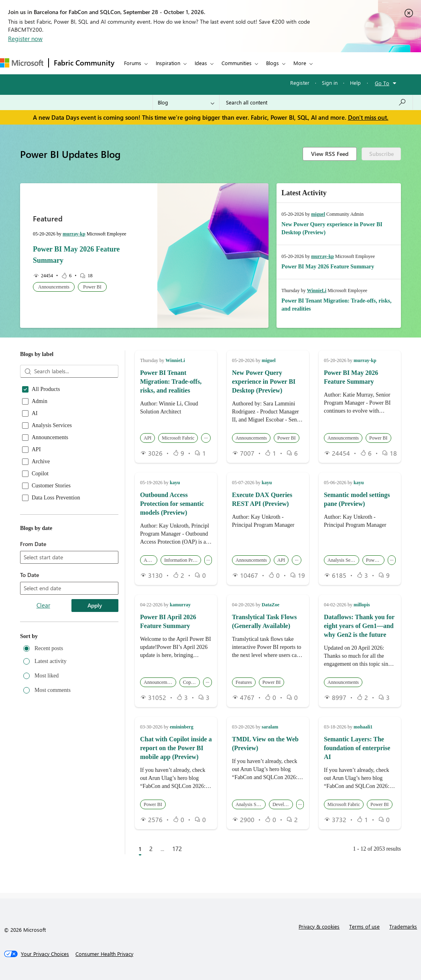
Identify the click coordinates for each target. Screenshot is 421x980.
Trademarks (403, 926)
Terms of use (364, 926)
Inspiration (168, 63)
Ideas (201, 63)
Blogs (273, 63)
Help (355, 83)
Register (300, 83)
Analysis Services (52, 426)
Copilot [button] (190, 682)
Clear (43, 605)
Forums (133, 63)
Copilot (40, 474)
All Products (46, 389)
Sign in (330, 83)
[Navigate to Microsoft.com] (22, 63)
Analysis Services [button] (343, 560)
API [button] (147, 438)
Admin (40, 401)
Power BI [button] (92, 287)
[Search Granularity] (186, 102)
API (36, 450)
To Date (29, 575)
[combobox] (316, 102)
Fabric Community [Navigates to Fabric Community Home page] (84, 63)
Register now (25, 39)
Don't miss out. (368, 117)
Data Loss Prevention (56, 498)
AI (35, 413)
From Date (33, 544)
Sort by (29, 636)
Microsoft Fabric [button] (178, 438)
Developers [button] (283, 804)
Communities (237, 63)
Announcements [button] (54, 287)
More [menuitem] (300, 63)
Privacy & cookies (319, 926)
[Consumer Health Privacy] (104, 954)
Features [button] (244, 682)
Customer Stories (51, 486)
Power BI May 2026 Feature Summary (328, 267)
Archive (41, 462)
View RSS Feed (330, 154)
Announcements (50, 438)
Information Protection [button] (183, 560)
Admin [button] (150, 560)
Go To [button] (382, 83)
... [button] (206, 437)
